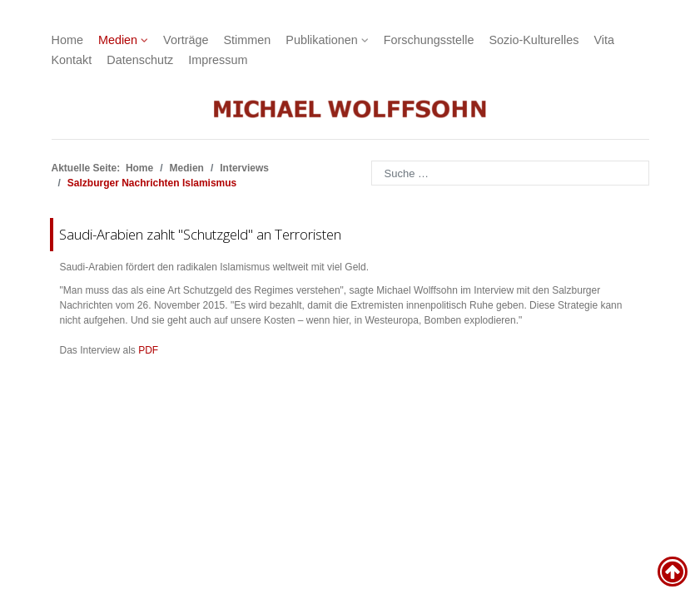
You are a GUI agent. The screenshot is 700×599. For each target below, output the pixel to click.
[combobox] (510, 173)
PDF (148, 350)
